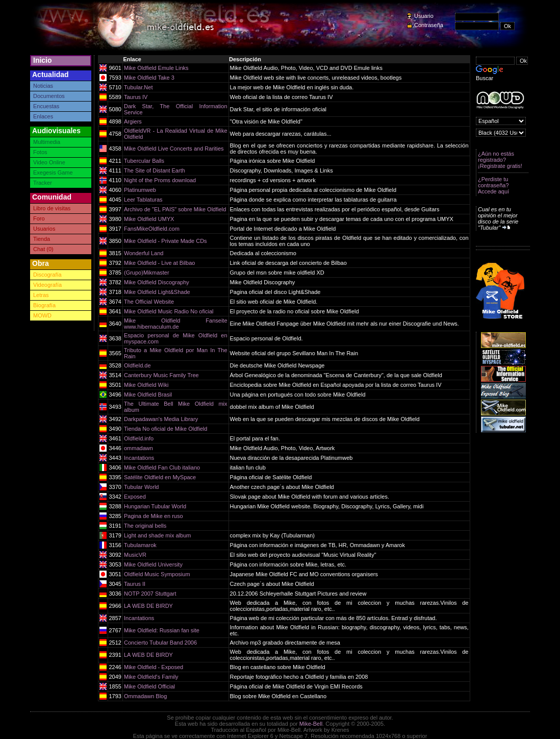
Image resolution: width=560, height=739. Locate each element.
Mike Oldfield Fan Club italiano (162, 467)
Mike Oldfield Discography (157, 282)
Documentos (49, 96)
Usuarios (44, 229)
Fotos (40, 152)
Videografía (47, 285)
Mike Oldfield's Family (151, 677)
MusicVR (135, 555)
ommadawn (138, 448)
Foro (39, 218)
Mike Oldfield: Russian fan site (162, 630)
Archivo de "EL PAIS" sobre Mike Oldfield (175, 209)
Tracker (43, 183)
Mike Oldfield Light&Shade (157, 292)
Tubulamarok (140, 545)
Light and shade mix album (157, 535)
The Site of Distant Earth (155, 170)
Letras (41, 295)
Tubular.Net (138, 87)
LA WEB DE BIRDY (148, 606)
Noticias (43, 86)
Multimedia (47, 142)
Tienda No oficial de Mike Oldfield (166, 429)
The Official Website (149, 302)
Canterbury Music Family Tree (161, 375)
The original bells (145, 526)
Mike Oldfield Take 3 (149, 78)
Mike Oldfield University (153, 564)
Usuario (424, 16)
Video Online (49, 162)
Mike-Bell (311, 724)
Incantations (139, 458)
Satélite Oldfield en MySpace (160, 477)
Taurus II (135, 584)
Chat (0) (43, 249)
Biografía (44, 305)
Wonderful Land (144, 253)
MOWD (42, 315)
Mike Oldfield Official (149, 686)
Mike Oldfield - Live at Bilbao (159, 263)
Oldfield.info (139, 438)
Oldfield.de (137, 365)
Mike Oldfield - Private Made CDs (166, 241)
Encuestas (46, 106)
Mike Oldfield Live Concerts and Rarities (174, 149)
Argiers (133, 121)
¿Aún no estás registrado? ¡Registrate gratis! (500, 160)
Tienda (42, 239)
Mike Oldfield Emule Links (156, 68)
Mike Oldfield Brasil (148, 395)
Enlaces (43, 116)
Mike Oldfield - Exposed (154, 667)
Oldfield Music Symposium (157, 574)
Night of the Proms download (160, 180)
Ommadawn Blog (145, 696)
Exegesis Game (53, 173)
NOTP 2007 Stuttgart (150, 594)
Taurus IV (136, 97)
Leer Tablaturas (143, 200)
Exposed (135, 497)
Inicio (43, 60)
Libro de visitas (52, 208)
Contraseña (429, 25)
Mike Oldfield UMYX (149, 219)
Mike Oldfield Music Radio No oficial (169, 311)
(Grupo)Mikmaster (147, 273)
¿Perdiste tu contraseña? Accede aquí (493, 185)
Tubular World (141, 487)
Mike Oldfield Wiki (146, 385)
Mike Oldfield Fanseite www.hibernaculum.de (176, 324)
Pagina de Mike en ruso (154, 516)
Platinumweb (140, 190)
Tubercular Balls (144, 161)
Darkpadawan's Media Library (161, 419)
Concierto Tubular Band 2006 (160, 643)
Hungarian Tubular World (155, 506)
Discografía (47, 275)
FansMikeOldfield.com (152, 229)
